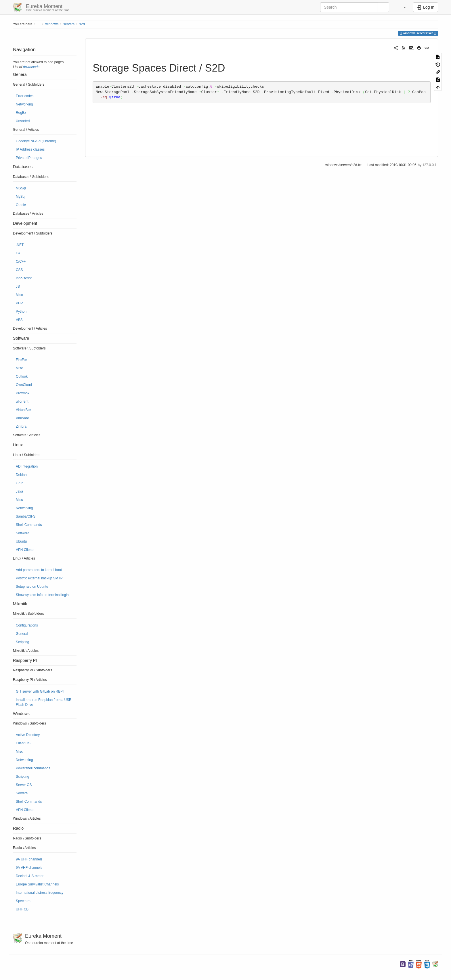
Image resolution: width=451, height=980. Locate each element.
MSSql (21, 188)
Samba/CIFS (26, 516)
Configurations (27, 625)
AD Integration (27, 466)
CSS (19, 270)
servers (69, 24)
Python (21, 312)
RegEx (21, 113)
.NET (20, 245)
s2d (82, 24)
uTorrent (22, 401)
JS (18, 287)
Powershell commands (33, 768)
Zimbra (21, 426)
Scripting (22, 642)
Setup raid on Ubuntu (32, 587)
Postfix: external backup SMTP (39, 578)
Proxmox (23, 393)
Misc (19, 295)
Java (19, 491)
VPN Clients (25, 550)
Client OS (23, 743)
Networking (24, 104)
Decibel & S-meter (30, 876)
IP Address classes (30, 149)
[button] (402, 7)
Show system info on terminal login (42, 595)
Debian (21, 475)
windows (52, 24)
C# (18, 253)
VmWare (22, 418)
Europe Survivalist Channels (37, 884)
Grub (20, 483)
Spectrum (23, 901)
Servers (22, 793)
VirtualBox (24, 410)
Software (23, 533)
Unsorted (23, 121)
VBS (19, 320)
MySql (21, 197)
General (22, 634)
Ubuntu (21, 541)
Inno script (24, 278)
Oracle (21, 205)
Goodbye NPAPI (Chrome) (36, 141)
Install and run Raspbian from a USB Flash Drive (44, 702)
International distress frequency (40, 893)
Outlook (22, 376)
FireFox (22, 360)
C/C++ (21, 262)
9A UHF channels (29, 859)
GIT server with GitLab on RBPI (40, 691)
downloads (31, 67)
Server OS (24, 785)
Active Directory (28, 735)
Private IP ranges (29, 158)
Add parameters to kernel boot (39, 570)
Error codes (25, 96)
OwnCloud (24, 385)
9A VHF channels (29, 868)
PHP (19, 303)
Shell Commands (29, 525)
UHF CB (22, 909)
